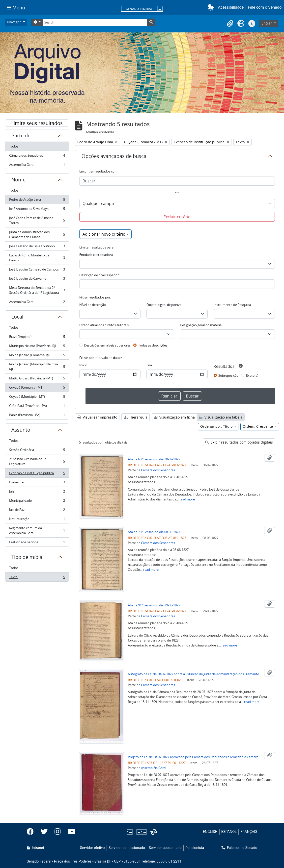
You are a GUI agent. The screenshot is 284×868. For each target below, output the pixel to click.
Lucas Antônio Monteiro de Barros (37, 258)
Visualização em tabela (221, 417)
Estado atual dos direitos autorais (104, 325)
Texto (37, 578)
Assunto (21, 430)
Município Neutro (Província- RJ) (37, 347)
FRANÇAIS (249, 832)
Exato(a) (252, 375)
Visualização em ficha (174, 417)
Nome (18, 180)
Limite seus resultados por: (37, 123)
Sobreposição (228, 375)
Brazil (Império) (37, 338)
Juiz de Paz (37, 511)
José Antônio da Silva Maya (37, 210)
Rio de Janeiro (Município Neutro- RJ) (37, 367)
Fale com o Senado (265, 7)
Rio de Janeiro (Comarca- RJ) (37, 356)
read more (187, 499)
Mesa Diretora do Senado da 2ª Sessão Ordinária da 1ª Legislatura (37, 290)
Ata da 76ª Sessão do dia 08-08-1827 (154, 532)
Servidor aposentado (165, 848)
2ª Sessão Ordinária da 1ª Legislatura (37, 461)
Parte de (21, 136)
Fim (149, 365)
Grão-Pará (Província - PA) (37, 407)
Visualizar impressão (97, 417)
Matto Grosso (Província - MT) (37, 379)
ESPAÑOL (229, 832)
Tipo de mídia (27, 557)
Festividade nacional (37, 543)
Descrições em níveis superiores (107, 345)
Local (17, 317)
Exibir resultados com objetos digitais (239, 442)
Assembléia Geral (37, 166)
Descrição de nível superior (99, 275)
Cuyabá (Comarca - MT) (37, 388)
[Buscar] (177, 181)
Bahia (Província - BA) (37, 416)
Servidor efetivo (92, 848)
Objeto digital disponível (164, 305)
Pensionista (195, 848)
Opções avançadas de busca (114, 156)
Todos (14, 146)
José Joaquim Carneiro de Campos (37, 270)
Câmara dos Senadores (37, 157)
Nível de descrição (93, 305)
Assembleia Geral (37, 303)
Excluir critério (177, 217)
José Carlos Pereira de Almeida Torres (37, 220)
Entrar (267, 23)
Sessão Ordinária (37, 451)
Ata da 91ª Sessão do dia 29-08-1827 (154, 605)
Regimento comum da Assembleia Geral (37, 530)
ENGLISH (210, 832)
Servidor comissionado (127, 848)
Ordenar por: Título (217, 426)
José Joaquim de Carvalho (37, 280)
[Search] (95, 22)
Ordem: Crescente (258, 426)
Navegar (15, 22)
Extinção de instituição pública (37, 474)
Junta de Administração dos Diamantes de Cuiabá (37, 234)
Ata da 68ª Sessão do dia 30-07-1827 (154, 459)
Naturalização (37, 520)
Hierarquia (136, 417)
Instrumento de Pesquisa (232, 305)
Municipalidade (37, 502)
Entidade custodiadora (96, 255)
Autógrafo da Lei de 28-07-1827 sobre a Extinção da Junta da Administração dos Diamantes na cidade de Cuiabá (195, 674)
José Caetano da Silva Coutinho (37, 247)
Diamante (37, 483)
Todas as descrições (153, 345)
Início (83, 365)
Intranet (35, 848)
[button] (212, 7)
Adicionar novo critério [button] (104, 234)
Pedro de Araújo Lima (37, 201)
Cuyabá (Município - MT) (37, 398)
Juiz (37, 492)
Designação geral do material (201, 325)
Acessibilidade (231, 7)
